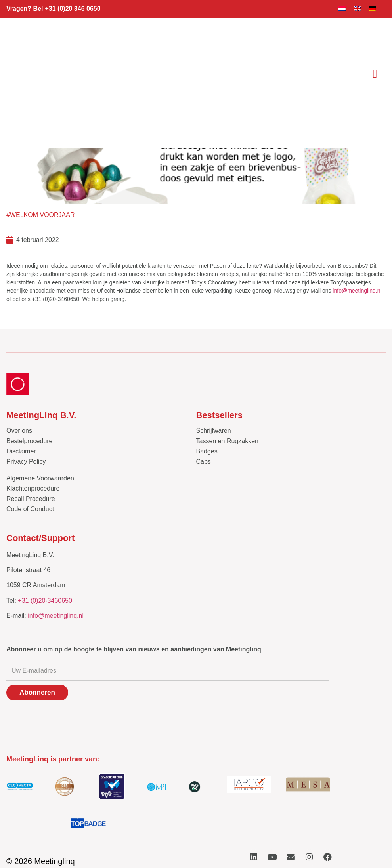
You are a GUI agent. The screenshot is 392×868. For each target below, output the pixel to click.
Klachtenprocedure (33, 488)
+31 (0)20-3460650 (45, 601)
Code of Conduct (30, 509)
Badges (207, 451)
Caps (204, 462)
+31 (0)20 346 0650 (73, 9)
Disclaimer (21, 451)
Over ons (19, 431)
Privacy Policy (26, 462)
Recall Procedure (31, 499)
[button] (375, 73)
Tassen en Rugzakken (227, 441)
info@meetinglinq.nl (357, 291)
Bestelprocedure (30, 441)
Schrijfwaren (214, 431)
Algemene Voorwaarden (40, 478)
